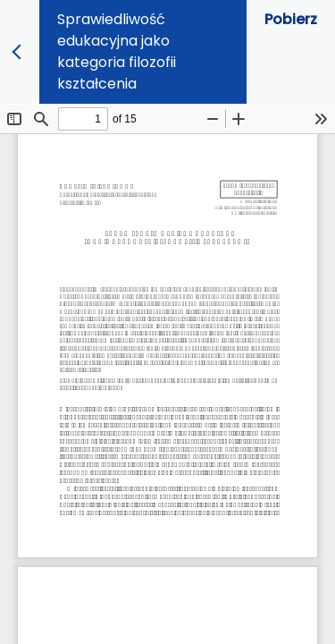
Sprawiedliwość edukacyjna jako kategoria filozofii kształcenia (117, 51)
